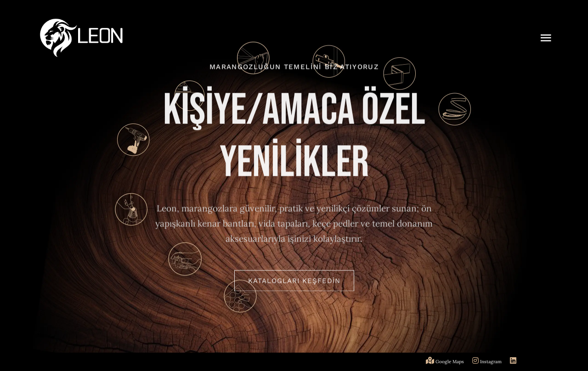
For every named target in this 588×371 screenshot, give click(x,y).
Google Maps (446, 362)
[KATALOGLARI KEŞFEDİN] (294, 282)
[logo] (81, 22)
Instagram (488, 362)
